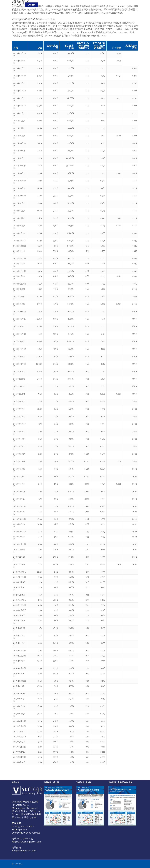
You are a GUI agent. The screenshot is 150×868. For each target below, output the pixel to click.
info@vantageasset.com (24, 851)
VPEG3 (16, 5)
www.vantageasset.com (29, 842)
